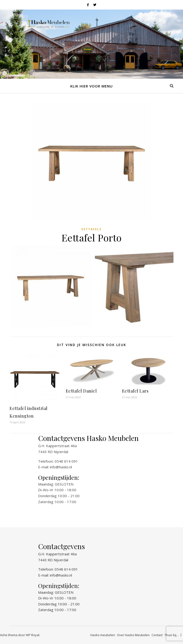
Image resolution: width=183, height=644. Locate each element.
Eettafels (91, 229)
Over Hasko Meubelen (133, 635)
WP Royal (33, 635)
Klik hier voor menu (91, 86)
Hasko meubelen (103, 635)
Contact (157, 635)
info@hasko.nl (61, 467)
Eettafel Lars (135, 391)
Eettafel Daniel (81, 391)
